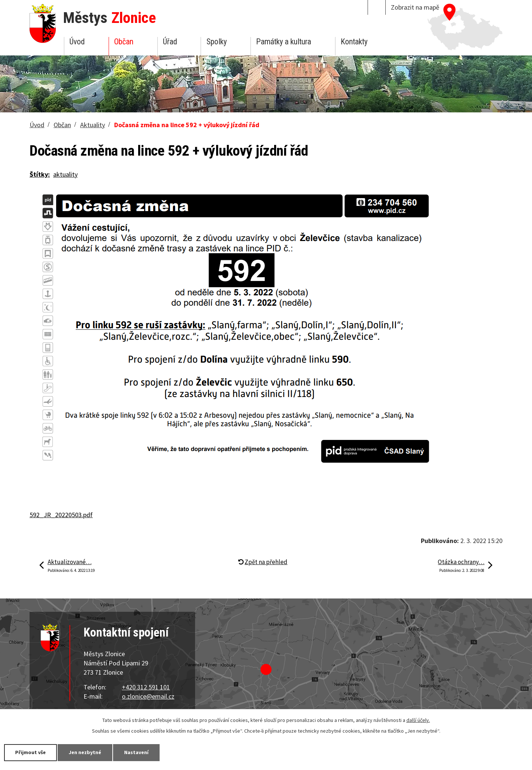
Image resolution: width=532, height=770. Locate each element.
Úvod (77, 42)
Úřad (170, 42)
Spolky (217, 42)
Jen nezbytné (85, 752)
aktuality (65, 174)
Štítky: (40, 174)
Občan (124, 42)
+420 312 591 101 (146, 687)
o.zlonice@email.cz (148, 696)
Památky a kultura (284, 42)
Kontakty (354, 42)
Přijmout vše (30, 752)
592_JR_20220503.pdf (61, 515)
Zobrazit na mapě (415, 7)
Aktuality (93, 125)
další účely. (418, 720)
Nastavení (136, 752)
